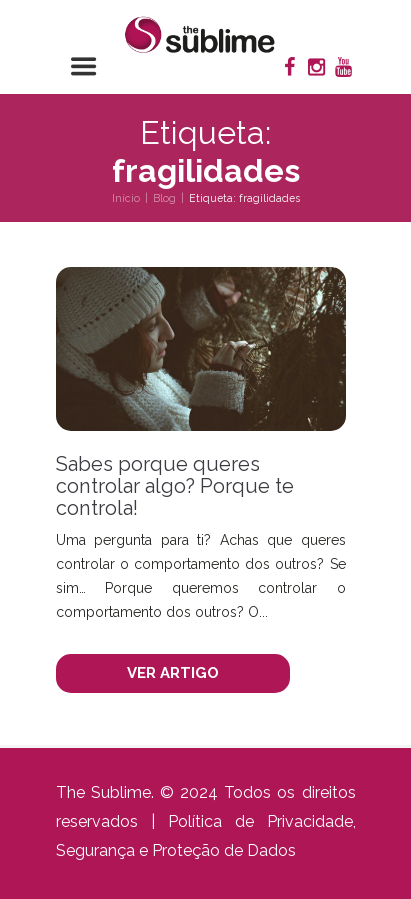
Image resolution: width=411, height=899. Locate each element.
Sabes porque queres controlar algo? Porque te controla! (175, 486)
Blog (164, 198)
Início (126, 198)
